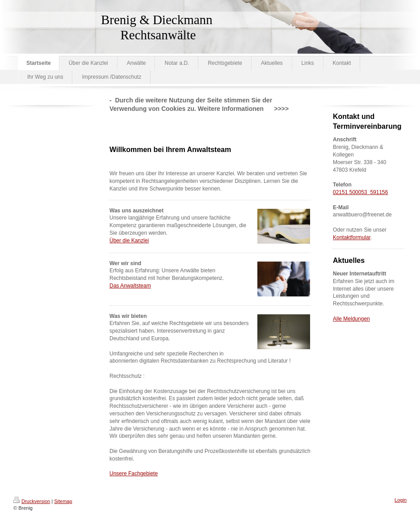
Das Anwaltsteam (130, 286)
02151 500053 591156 (360, 192)
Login (401, 500)
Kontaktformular (352, 237)
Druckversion (32, 501)
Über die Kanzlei (129, 241)
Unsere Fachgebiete (134, 473)
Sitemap (63, 501)
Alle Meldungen (351, 319)
